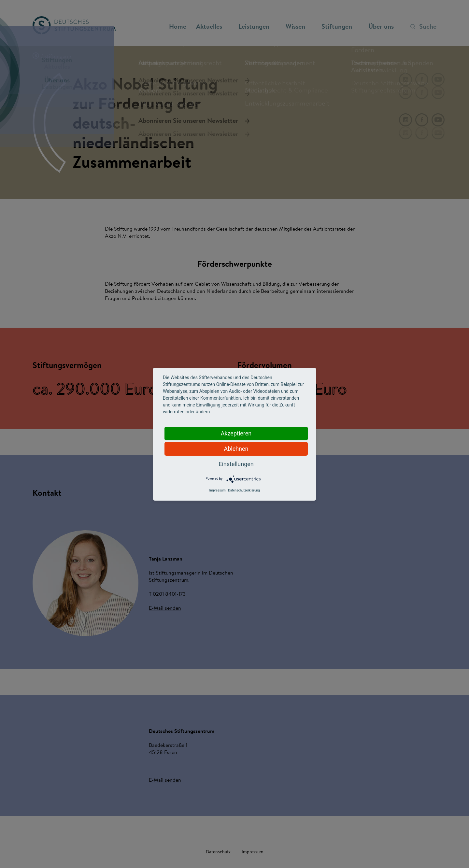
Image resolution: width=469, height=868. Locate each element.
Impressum (217, 490)
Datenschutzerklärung (244, 490)
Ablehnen (236, 449)
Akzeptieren (236, 433)
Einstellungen (236, 464)
